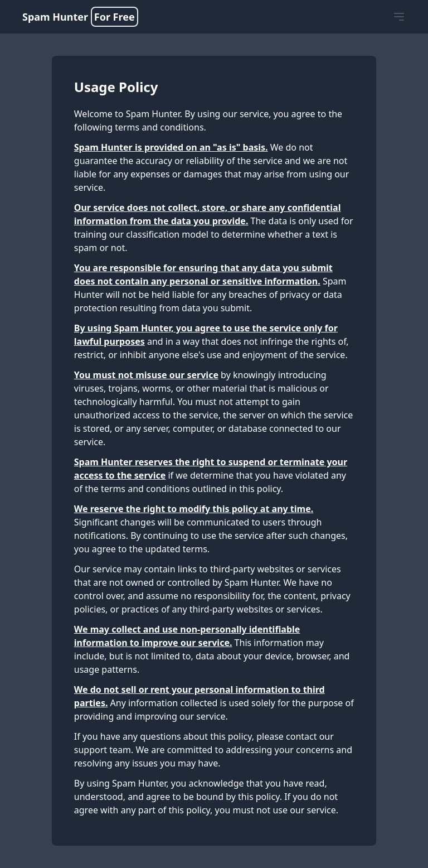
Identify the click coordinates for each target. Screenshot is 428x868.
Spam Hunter (80, 17)
